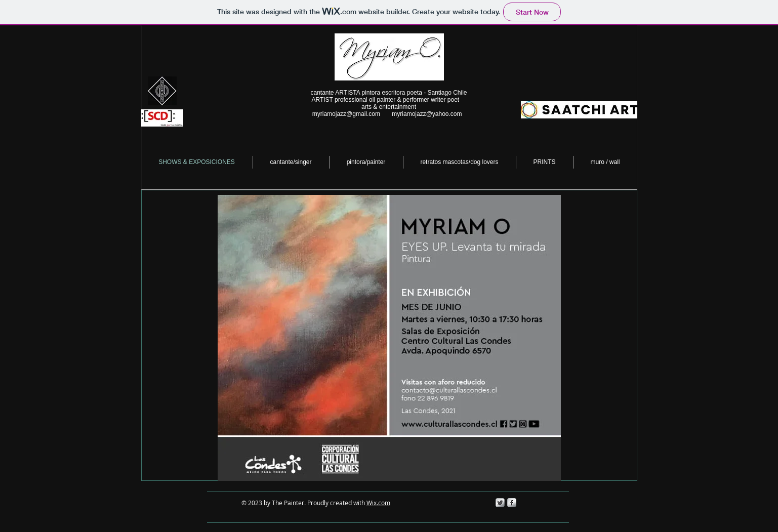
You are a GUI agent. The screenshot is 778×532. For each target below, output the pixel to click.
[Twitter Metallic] (500, 503)
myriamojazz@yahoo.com (427, 114)
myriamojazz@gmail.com (346, 114)
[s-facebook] (512, 503)
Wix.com (378, 503)
